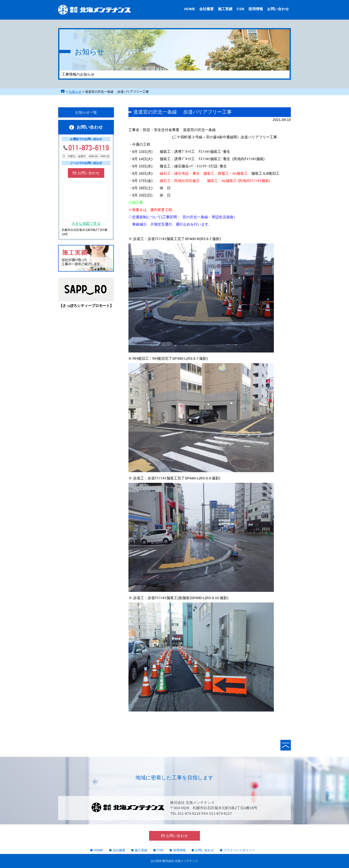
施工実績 (225, 9)
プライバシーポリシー (239, 850)
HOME (190, 9)
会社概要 (206, 9)
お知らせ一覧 (86, 112)
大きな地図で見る (86, 223)
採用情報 (256, 9)
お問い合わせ (278, 9)
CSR (240, 9)
